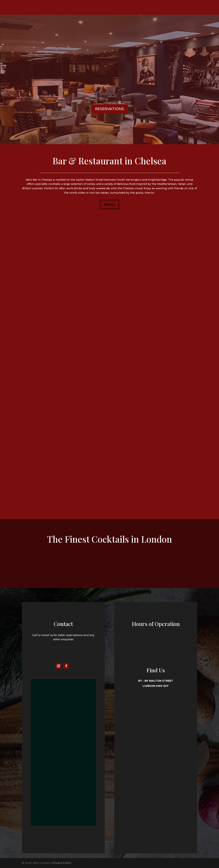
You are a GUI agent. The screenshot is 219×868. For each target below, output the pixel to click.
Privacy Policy (62, 863)
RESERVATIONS (109, 109)
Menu (109, 204)
